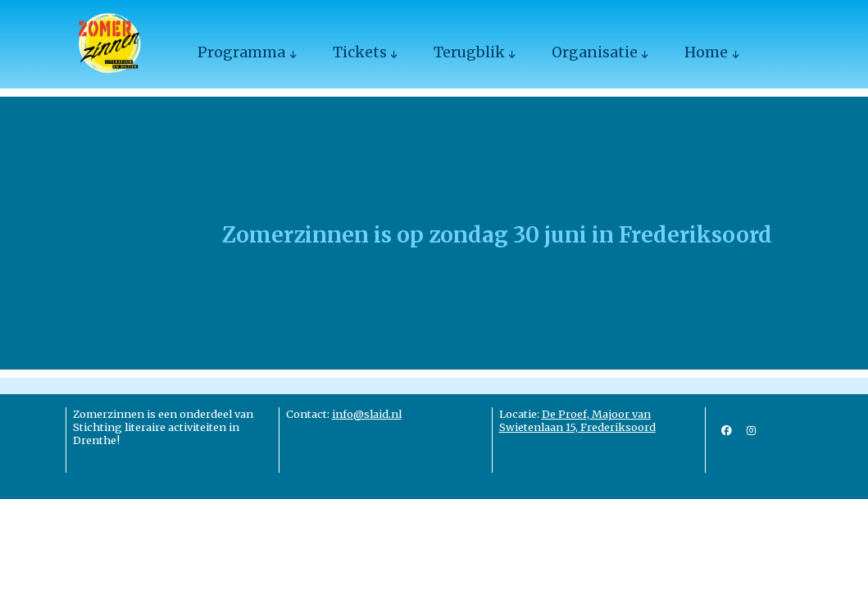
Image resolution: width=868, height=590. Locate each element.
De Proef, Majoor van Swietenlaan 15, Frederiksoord (577, 420)
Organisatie (595, 52)
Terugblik (469, 52)
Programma (241, 52)
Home (706, 52)
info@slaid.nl (367, 414)
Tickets (360, 52)
